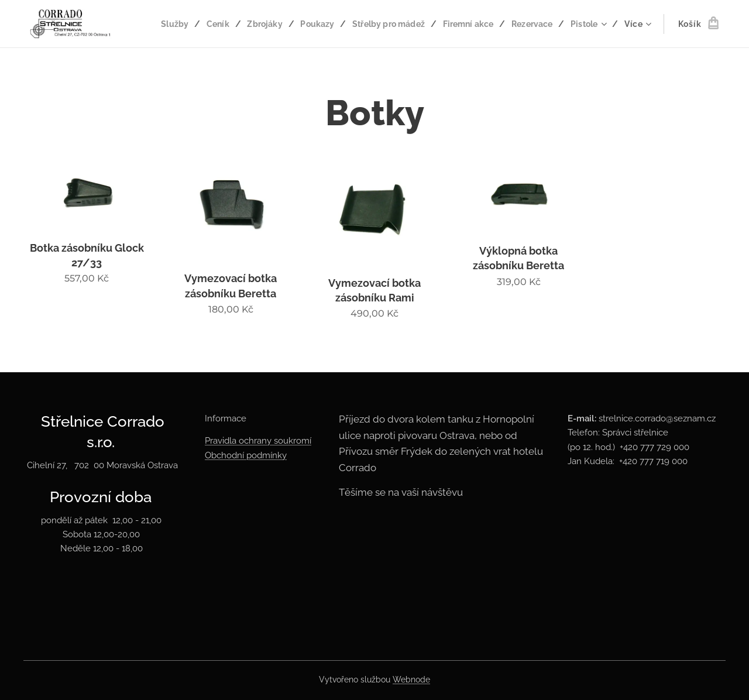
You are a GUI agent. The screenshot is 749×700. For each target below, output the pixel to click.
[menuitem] (215, 24)
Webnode (411, 680)
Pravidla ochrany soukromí (258, 441)
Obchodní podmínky (246, 455)
